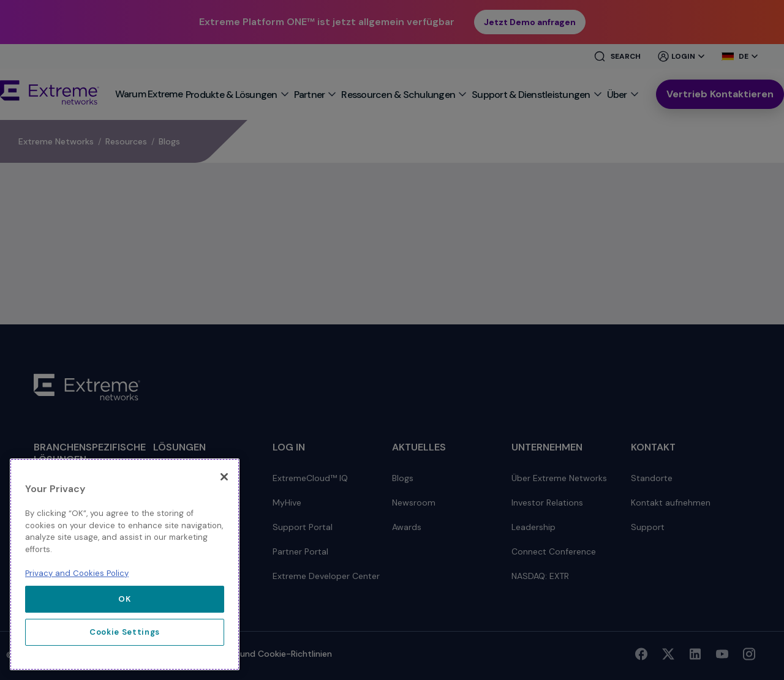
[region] (125, 564)
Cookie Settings (125, 632)
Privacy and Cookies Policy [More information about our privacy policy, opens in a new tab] (77, 573)
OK (124, 599)
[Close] (224, 477)
